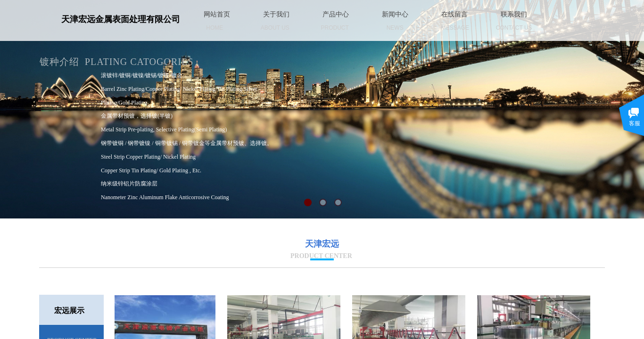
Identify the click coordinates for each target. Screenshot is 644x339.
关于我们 (276, 14)
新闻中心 (395, 14)
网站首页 (217, 14)
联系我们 (514, 14)
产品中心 (336, 14)
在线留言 (454, 14)
